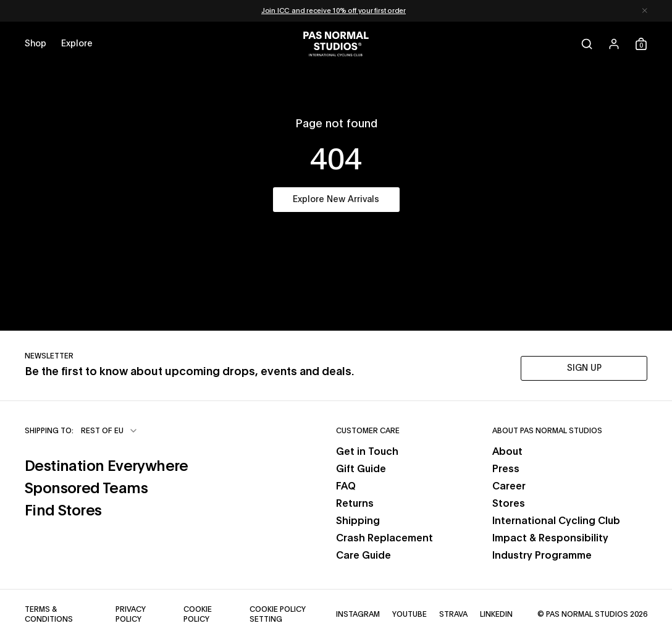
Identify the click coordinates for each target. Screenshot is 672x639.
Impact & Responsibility (550, 538)
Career (509, 486)
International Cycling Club (556, 521)
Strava (453, 614)
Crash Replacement (384, 538)
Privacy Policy (131, 614)
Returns (355, 504)
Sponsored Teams (86, 489)
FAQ (346, 486)
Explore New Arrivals (336, 200)
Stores (509, 504)
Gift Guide (361, 469)
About (507, 452)
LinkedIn (496, 614)
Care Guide (363, 556)
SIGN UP (584, 368)
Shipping (358, 521)
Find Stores (63, 511)
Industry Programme (542, 556)
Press (506, 469)
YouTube (409, 614)
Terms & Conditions (49, 614)
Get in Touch (367, 452)
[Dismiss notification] (645, 11)
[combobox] (110, 431)
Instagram (358, 614)
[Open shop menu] (36, 44)
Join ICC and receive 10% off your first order (334, 11)
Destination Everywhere (107, 467)
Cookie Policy (198, 614)
